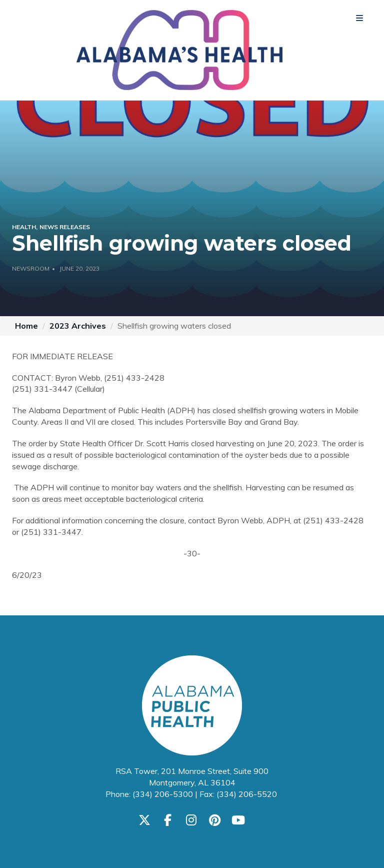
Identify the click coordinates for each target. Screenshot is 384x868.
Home (26, 326)
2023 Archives (78, 326)
